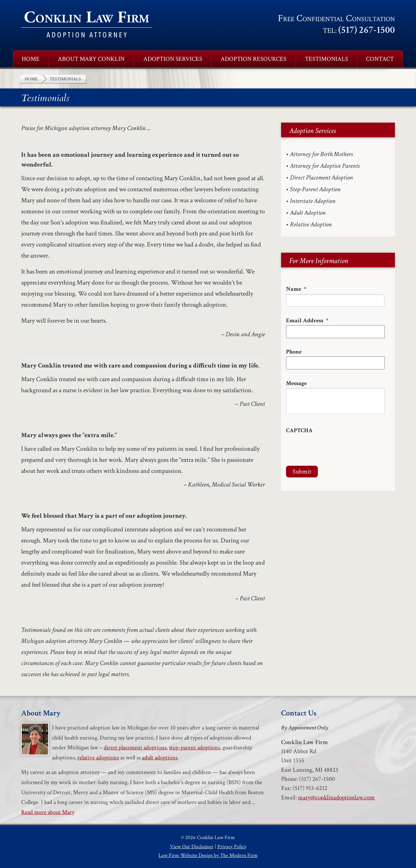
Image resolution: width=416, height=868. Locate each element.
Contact (380, 59)
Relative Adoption (311, 224)
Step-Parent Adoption (315, 189)
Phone (294, 352)
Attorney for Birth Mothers (321, 154)
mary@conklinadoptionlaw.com (336, 798)
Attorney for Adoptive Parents (325, 166)
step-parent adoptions (195, 748)
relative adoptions (98, 758)
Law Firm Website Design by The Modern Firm (208, 855)
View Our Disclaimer (192, 847)
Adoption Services (173, 59)
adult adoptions (160, 758)
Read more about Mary (48, 812)
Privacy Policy (232, 847)
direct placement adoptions (135, 748)
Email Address (307, 320)
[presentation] (335, 448)
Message (296, 383)
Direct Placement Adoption (321, 178)
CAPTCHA (299, 430)
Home (31, 59)
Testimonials (326, 59)
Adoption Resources (253, 59)
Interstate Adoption (313, 201)
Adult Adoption (308, 213)
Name (296, 289)
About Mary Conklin (91, 59)
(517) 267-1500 (367, 30)
